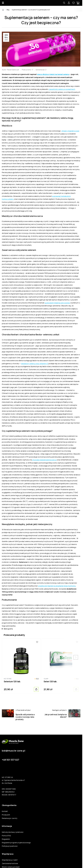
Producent (6, 815)
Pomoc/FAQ (6, 836)
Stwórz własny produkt (11, 867)
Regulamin (6, 839)
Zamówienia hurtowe (10, 863)
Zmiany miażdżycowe (70, 131)
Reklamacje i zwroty (10, 818)
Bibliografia (8, 629)
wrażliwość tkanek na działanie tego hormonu (57, 586)
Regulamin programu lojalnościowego (16, 843)
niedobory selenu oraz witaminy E (35, 364)
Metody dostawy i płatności (13, 832)
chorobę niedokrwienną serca (44, 460)
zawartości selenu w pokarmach (62, 89)
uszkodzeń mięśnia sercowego (57, 303)
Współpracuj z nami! (10, 860)
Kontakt (5, 811)
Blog (8, 10)
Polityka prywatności (10, 846)
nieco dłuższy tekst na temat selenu (53, 74)
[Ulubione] (37, 642)
